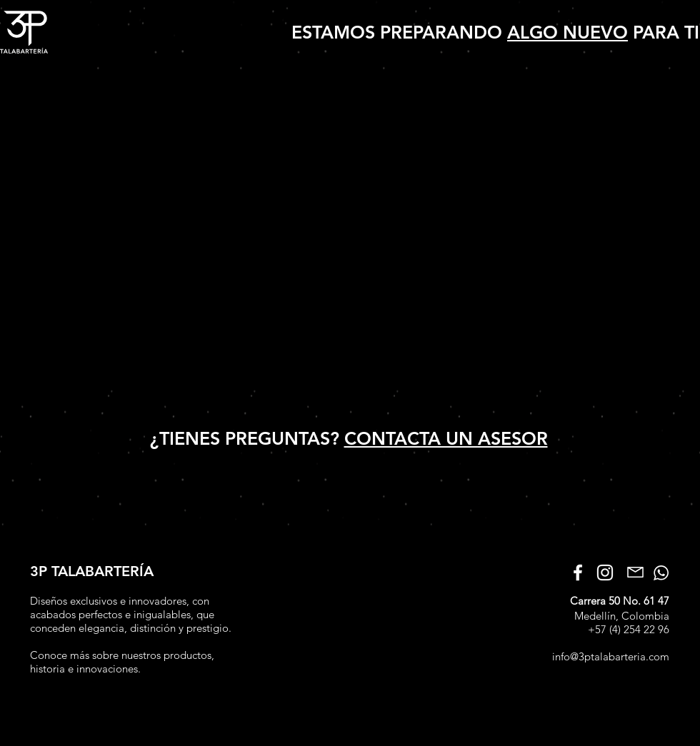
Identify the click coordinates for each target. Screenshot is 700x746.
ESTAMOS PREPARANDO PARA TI (495, 32)
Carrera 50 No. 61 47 (620, 601)
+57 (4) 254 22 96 (629, 629)
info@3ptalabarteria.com (611, 656)
